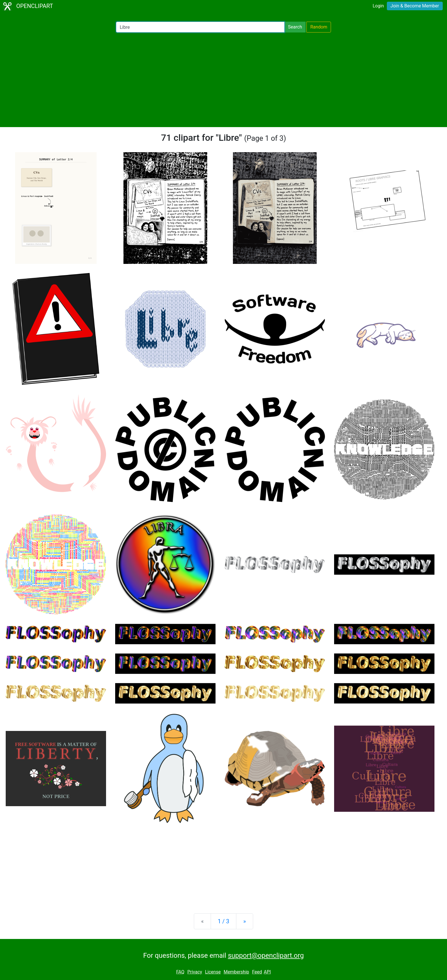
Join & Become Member (415, 6)
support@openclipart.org (266, 955)
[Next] (244, 921)
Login (378, 6)
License (213, 972)
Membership (236, 972)
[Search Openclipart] (200, 27)
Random (319, 27)
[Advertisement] (223, 80)
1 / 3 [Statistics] (224, 921)
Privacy (195, 972)
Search (295, 27)
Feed (257, 972)
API (267, 972)
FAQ (180, 972)
